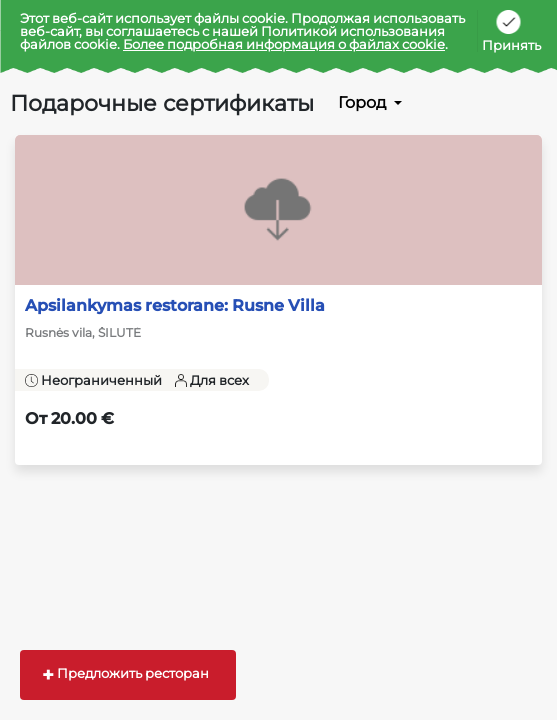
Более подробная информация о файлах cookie (284, 44)
